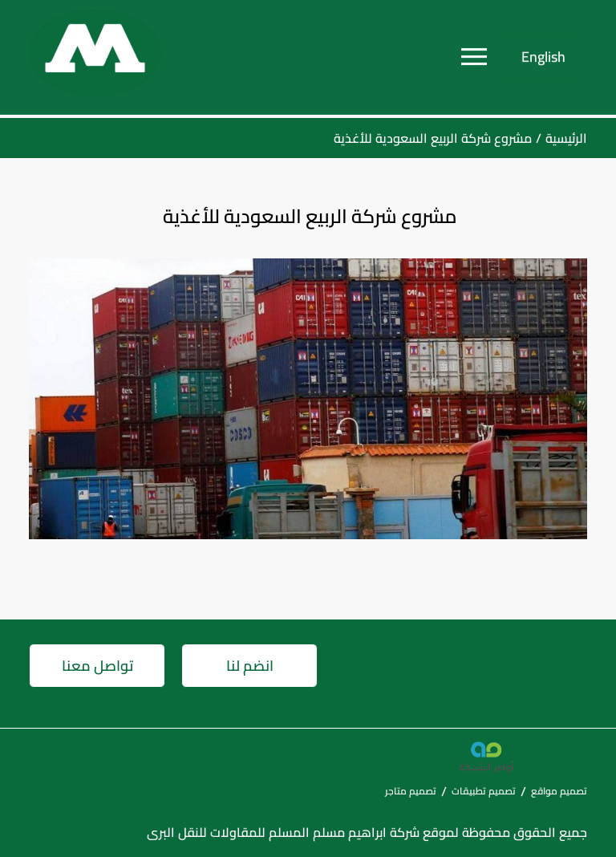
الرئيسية (566, 138)
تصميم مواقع (559, 791)
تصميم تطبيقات (484, 791)
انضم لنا (250, 666)
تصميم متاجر (411, 791)
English (543, 53)
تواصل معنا (97, 666)
